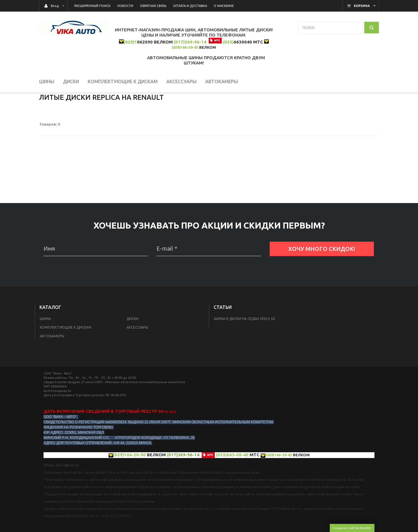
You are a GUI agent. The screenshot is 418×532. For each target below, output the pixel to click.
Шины (45, 353)
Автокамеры (52, 370)
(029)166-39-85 (185, 47)
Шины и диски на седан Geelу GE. (245, 353)
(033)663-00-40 (232, 489)
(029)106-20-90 (129, 489)
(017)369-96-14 (190, 42)
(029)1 (130, 42)
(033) (228, 42)
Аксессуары (137, 362)
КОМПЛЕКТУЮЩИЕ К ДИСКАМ (66, 362)
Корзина (362, 6)
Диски (133, 353)
